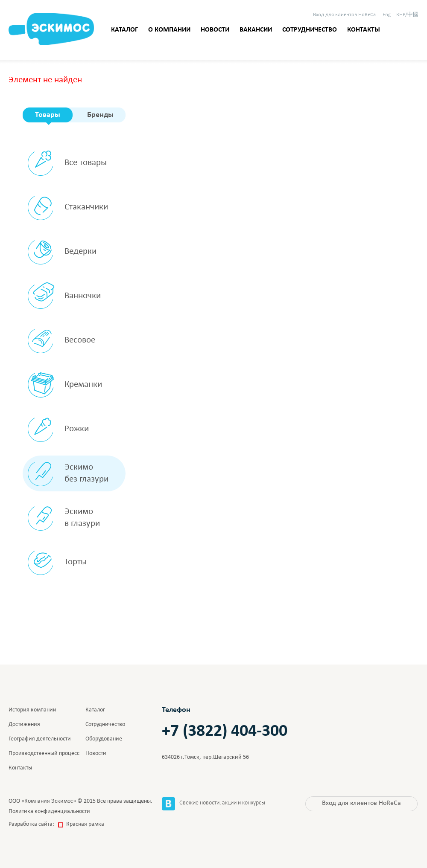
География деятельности (40, 739)
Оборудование (104, 739)
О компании (169, 30)
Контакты (364, 30)
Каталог (124, 30)
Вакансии (256, 30)
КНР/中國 (407, 15)
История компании (32, 710)
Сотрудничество (310, 30)
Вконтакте (168, 804)
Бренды (100, 115)
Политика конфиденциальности (49, 811)
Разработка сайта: (56, 824)
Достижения (24, 724)
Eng (387, 15)
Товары (48, 115)
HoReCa (344, 15)
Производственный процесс (44, 753)
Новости (215, 30)
